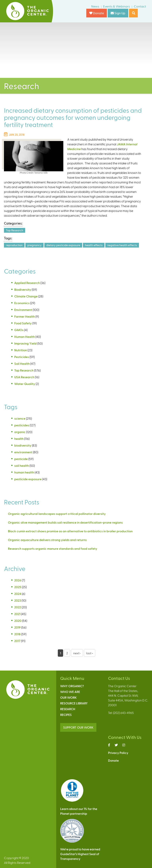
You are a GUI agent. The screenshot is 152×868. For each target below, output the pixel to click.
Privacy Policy (118, 753)
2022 (18, 607)
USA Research (24, 377)
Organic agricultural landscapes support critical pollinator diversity (57, 514)
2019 (17, 627)
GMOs (19, 330)
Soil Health (22, 363)
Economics (22, 303)
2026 (18, 580)
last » (90, 653)
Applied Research (27, 283)
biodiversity (23, 445)
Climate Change (26, 296)
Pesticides (22, 357)
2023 (18, 600)
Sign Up (118, 13)
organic (20, 432)
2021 (17, 614)
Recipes (66, 715)
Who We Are (70, 692)
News (95, 6)
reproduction (14, 245)
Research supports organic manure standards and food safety (53, 548)
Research (68, 709)
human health (24, 472)
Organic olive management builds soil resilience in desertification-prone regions (65, 522)
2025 (18, 587)
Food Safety (23, 323)
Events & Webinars (116, 6)
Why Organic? (72, 686)
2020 (18, 621)
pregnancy (34, 245)
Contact (140, 6)
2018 (17, 634)
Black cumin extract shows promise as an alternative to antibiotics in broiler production (70, 531)
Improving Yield (25, 343)
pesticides (22, 425)
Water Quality (25, 384)
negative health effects (122, 245)
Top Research (15, 230)
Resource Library (74, 703)
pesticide (21, 459)
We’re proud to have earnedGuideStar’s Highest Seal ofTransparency (80, 854)
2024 (18, 594)
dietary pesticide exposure (63, 245)
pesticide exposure (28, 479)
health (19, 439)
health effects (94, 245)
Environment (23, 310)
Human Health (25, 337)
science (20, 418)
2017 (17, 641)
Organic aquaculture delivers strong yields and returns (47, 540)
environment (23, 452)
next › (77, 653)
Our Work (68, 697)
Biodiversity (23, 289)
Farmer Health (25, 316)
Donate (97, 13)
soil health (22, 465)
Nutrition (21, 350)
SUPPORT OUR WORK (78, 727)
